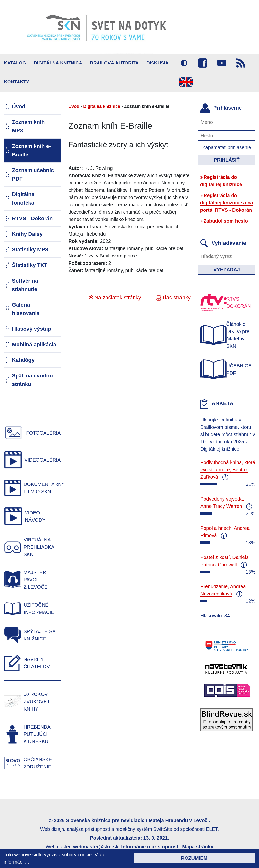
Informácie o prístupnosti (150, 847)
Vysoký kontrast (184, 63)
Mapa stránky (198, 847)
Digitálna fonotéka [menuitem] (23, 199)
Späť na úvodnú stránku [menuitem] (32, 380)
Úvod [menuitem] (19, 106)
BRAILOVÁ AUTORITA (114, 63)
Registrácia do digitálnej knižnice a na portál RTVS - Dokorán (227, 203)
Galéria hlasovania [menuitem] (26, 309)
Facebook (203, 63)
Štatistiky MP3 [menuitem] (30, 250)
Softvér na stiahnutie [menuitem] (25, 285)
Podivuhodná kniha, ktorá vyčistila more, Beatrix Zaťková (228, 470)
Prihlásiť (227, 160)
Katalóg (15, 63)
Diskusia (157, 63)
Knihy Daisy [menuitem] (27, 234)
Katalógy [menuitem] (23, 360)
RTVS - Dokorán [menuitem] (32, 218)
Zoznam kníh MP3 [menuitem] (28, 126)
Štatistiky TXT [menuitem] (30, 265)
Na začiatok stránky (118, 297)
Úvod (74, 106)
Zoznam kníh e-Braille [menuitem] (31, 150)
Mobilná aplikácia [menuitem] (34, 344)
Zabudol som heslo (226, 221)
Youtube (222, 63)
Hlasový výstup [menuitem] (31, 329)
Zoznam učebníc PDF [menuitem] (33, 174)
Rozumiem (194, 858)
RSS (241, 63)
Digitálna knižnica (58, 63)
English (186, 82)
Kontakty (17, 82)
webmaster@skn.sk (96, 847)
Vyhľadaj (227, 270)
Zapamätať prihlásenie (224, 147)
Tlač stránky (176, 297)
